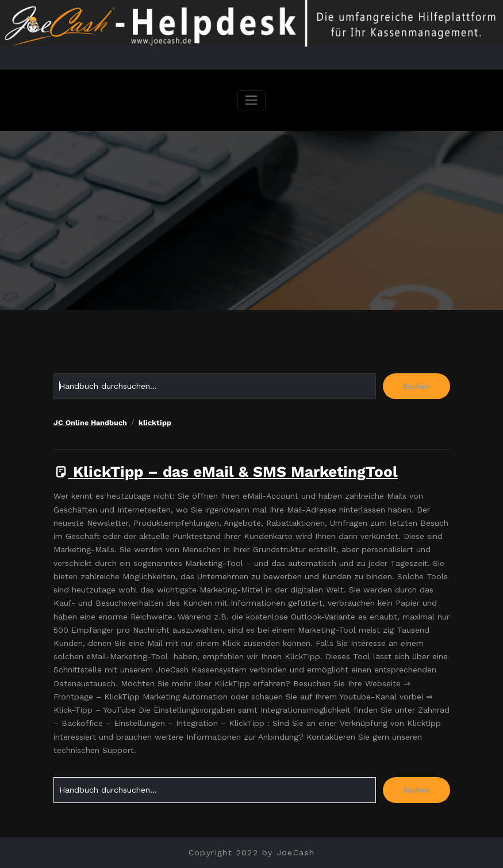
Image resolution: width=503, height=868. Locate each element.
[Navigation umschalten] (251, 100)
